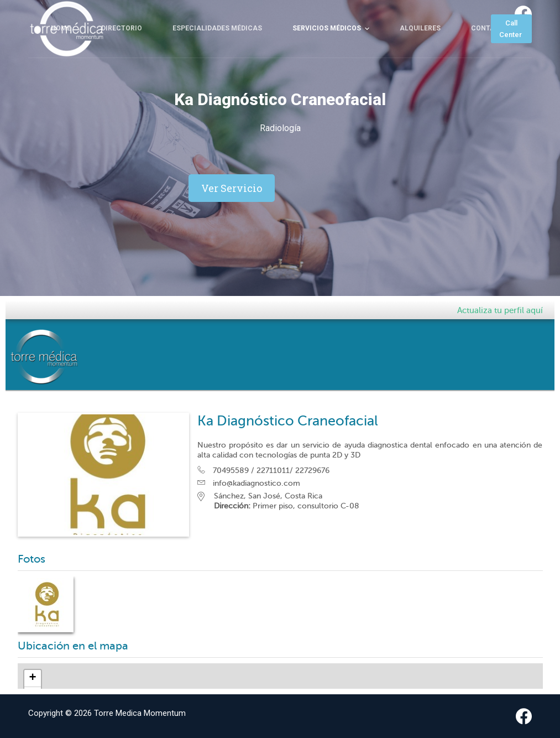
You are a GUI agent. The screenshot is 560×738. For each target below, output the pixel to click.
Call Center (511, 56)
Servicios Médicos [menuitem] (332, 56)
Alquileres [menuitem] (420, 56)
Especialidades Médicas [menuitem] (217, 56)
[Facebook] (523, 14)
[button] (232, 188)
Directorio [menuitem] (122, 56)
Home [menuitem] (61, 56)
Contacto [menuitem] (490, 56)
